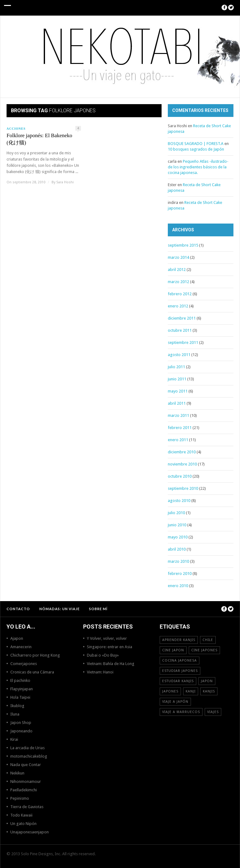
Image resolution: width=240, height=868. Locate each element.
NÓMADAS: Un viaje (60, 609)
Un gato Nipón (23, 824)
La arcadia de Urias (27, 748)
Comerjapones (24, 664)
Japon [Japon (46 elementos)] (207, 681)
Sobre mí (98, 609)
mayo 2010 (178, 537)
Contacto (18, 609)
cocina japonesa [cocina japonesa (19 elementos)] (180, 661)
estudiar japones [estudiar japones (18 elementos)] (180, 671)
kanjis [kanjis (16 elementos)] (209, 691)
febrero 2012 (180, 294)
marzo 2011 (178, 415)
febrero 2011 (180, 428)
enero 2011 (178, 440)
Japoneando (21, 731)
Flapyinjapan (22, 689)
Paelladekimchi (24, 790)
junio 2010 (177, 525)
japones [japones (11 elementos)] (170, 691)
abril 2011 (177, 403)
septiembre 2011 (183, 342)
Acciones (16, 129)
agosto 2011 (179, 355)
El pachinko (20, 680)
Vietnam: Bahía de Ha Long (111, 664)
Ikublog (17, 706)
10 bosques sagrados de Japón (196, 149)
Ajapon (17, 638)
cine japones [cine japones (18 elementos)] (204, 650)
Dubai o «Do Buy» (103, 655)
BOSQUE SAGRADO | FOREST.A (196, 144)
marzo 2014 (178, 257)
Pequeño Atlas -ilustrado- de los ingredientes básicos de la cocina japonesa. (198, 167)
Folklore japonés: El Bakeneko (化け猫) (39, 139)
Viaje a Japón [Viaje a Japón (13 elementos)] (175, 702)
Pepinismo (20, 798)
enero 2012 (178, 306)
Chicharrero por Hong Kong (35, 655)
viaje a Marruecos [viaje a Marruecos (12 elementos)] (181, 712)
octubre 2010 (180, 476)
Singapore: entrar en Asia (110, 647)
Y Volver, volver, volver (107, 638)
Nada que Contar (26, 765)
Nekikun (17, 773)
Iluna (15, 714)
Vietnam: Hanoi (100, 672)
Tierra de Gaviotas (27, 807)
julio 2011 (176, 367)
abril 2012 (177, 270)
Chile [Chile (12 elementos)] (208, 640)
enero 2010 (178, 586)
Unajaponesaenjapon (30, 832)
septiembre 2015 (183, 245)
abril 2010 (177, 549)
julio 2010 (176, 513)
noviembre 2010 (182, 464)
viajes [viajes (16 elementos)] (213, 712)
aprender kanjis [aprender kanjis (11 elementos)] (179, 640)
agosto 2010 (179, 501)
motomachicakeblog (29, 756)
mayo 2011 (178, 391)
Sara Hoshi (65, 182)
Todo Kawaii (21, 815)
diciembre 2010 (182, 452)
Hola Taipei (20, 697)
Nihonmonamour (26, 781)
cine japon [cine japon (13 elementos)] (173, 650)
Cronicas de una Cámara (32, 672)
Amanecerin (21, 647)
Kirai (14, 739)
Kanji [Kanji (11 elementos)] (191, 691)
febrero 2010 (180, 574)
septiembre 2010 (183, 488)
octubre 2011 (180, 330)
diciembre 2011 (182, 318)
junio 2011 (177, 379)
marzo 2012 (178, 282)
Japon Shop (21, 723)
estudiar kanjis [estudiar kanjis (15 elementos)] (178, 681)
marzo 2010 (178, 561)
